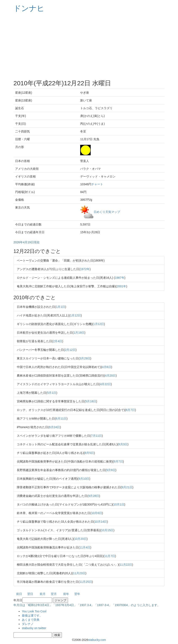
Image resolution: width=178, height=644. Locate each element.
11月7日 (110, 556)
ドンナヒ (29, 8)
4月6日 (107, 367)
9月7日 (118, 461)
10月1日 (119, 504)
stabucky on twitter (34, 628)
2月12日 (70, 350)
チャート (97, 184)
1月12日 (75, 315)
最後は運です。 (32, 615)
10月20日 (80, 539)
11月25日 (86, 582)
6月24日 (54, 427)
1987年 (120, 278)
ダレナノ (28, 624)
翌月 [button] (54, 594)
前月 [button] (43, 594)
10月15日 (107, 530)
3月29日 (85, 358)
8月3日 (123, 444)
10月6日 (97, 513)
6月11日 (61, 419)
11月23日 (79, 573)
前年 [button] (66, 594)
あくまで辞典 (31, 620)
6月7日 (131, 410)
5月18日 (91, 401)
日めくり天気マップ (107, 212)
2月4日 (58, 341)
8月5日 (89, 453)
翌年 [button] (77, 594)
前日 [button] (19, 594)
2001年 (121, 286)
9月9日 (111, 470)
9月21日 (127, 487)
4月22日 (105, 384)
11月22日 (126, 565)
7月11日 (96, 436)
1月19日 (79, 333)
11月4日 (85, 547)
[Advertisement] (89, 46)
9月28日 (94, 496)
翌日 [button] (30, 594)
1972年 (85, 269)
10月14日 (101, 522)
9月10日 (84, 479)
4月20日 (110, 376)
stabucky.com (97, 640)
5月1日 (52, 393)
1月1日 (61, 307)
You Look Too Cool (34, 611)
